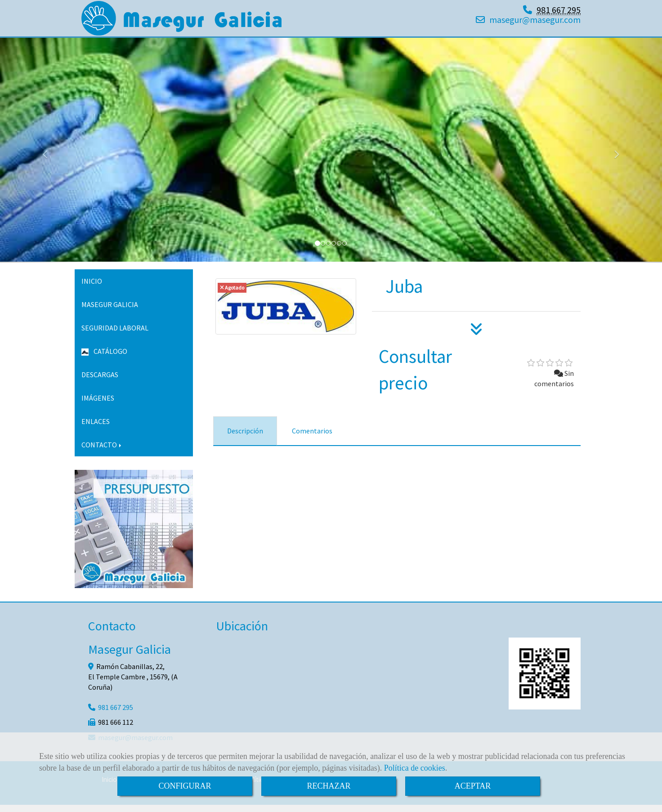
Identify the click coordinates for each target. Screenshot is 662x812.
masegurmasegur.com (535, 23)
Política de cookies (415, 768)
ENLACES (96, 428)
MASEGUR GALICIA (110, 312)
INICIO (92, 288)
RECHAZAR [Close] (329, 786)
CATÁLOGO (104, 358)
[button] (50, 157)
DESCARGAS (100, 382)
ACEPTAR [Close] (473, 786)
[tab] (245, 438)
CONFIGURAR (185, 786)
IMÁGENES (98, 405)
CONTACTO (102, 452)
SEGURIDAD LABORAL (115, 335)
